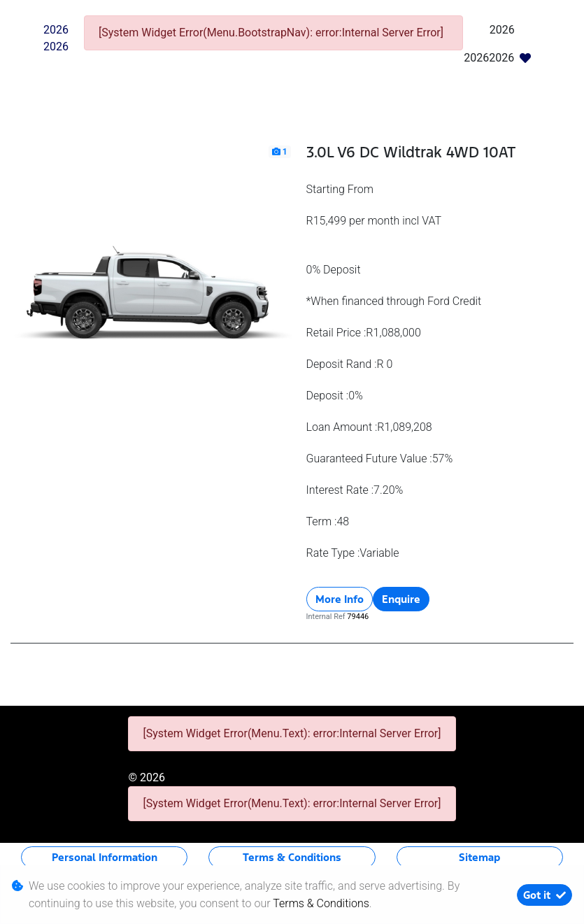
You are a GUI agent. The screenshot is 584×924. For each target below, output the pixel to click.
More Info (340, 599)
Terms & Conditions (292, 857)
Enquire (401, 599)
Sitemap (479, 857)
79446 (358, 617)
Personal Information (105, 857)
